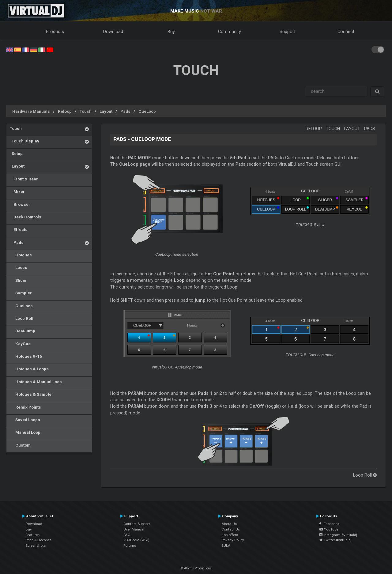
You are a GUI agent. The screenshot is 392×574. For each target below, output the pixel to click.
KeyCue (20, 344)
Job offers (230, 535)
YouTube (329, 529)
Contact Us (231, 529)
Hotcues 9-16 (26, 356)
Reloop (65, 111)
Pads (125, 111)
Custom (20, 445)
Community (230, 32)
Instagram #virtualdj (338, 535)
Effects (19, 229)
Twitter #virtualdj (335, 540)
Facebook (329, 524)
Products (55, 32)
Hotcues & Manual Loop (36, 382)
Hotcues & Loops (29, 369)
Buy (171, 32)
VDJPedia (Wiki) (136, 540)
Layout (106, 111)
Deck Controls (26, 217)
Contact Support (137, 524)
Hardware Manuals (31, 111)
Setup (16, 153)
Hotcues (21, 255)
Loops (19, 267)
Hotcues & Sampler (32, 394)
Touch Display (24, 141)
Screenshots (36, 546)
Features (32, 535)
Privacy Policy (233, 540)
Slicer (18, 280)
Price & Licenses (38, 540)
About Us (229, 524)
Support (288, 32)
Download (113, 32)
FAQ (127, 535)
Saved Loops (25, 420)
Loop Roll (22, 318)
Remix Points (25, 407)
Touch (86, 111)
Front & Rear (24, 179)
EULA (226, 546)
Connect (346, 32)
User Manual (134, 529)
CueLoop (147, 111)
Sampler (21, 293)
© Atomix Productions (196, 568)
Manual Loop (25, 432)
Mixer (17, 191)
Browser (20, 204)
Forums (130, 546)
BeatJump (23, 331)
